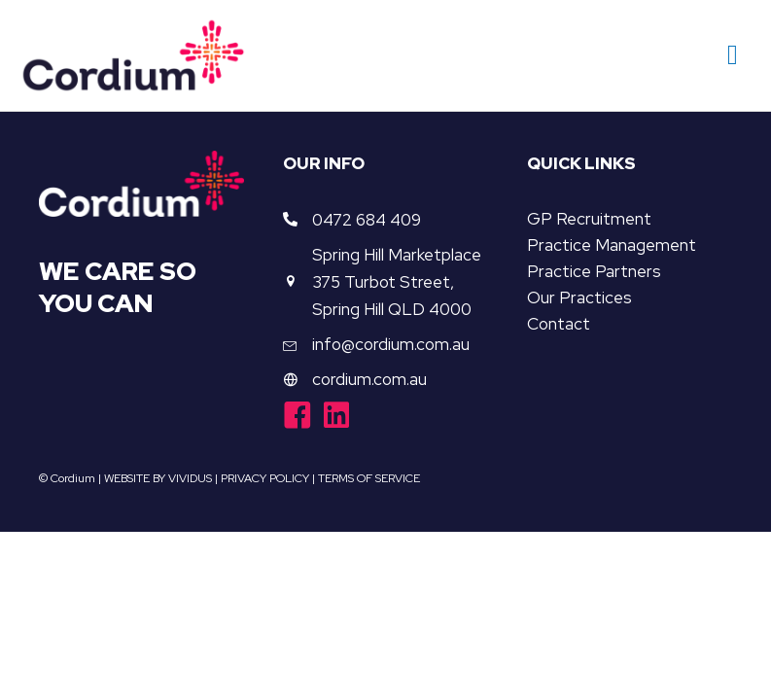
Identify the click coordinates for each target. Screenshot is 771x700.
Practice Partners (594, 271)
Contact (559, 324)
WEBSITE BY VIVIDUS (158, 478)
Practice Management (612, 245)
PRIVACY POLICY (265, 478)
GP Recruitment (589, 219)
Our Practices (579, 297)
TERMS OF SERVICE (369, 478)
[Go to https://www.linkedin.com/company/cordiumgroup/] (336, 417)
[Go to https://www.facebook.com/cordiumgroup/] (298, 418)
